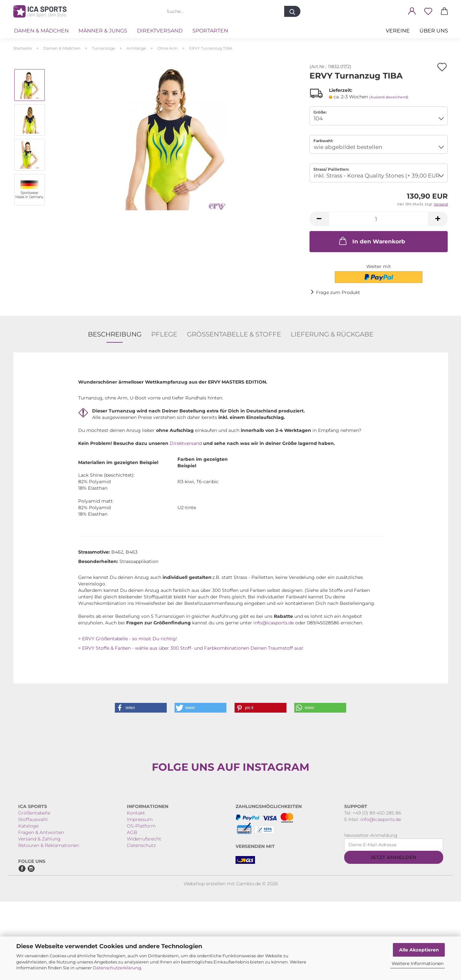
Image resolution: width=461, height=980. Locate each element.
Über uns (434, 31)
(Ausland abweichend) (389, 97)
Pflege (164, 334)
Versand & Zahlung (39, 917)
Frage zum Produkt (338, 292)
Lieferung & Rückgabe (332, 334)
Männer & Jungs (103, 31)
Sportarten (210, 31)
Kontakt (136, 891)
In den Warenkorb (371, 241)
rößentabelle (36, 891)
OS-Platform (141, 904)
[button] (412, 11)
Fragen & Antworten (41, 911)
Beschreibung (115, 334)
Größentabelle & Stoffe (234, 334)
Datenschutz (141, 924)
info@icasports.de (274, 623)
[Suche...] (292, 11)
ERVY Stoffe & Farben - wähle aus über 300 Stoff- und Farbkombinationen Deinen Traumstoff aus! (193, 648)
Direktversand (160, 31)
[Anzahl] (379, 219)
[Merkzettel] (428, 11)
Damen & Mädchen (41, 31)
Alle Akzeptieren (419, 950)
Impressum (140, 898)
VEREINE (398, 31)
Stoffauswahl (33, 898)
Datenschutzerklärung (117, 968)
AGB (132, 911)
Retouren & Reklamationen (49, 924)
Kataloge (28, 904)
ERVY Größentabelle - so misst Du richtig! (130, 639)
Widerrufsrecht (144, 917)
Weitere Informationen (418, 963)
